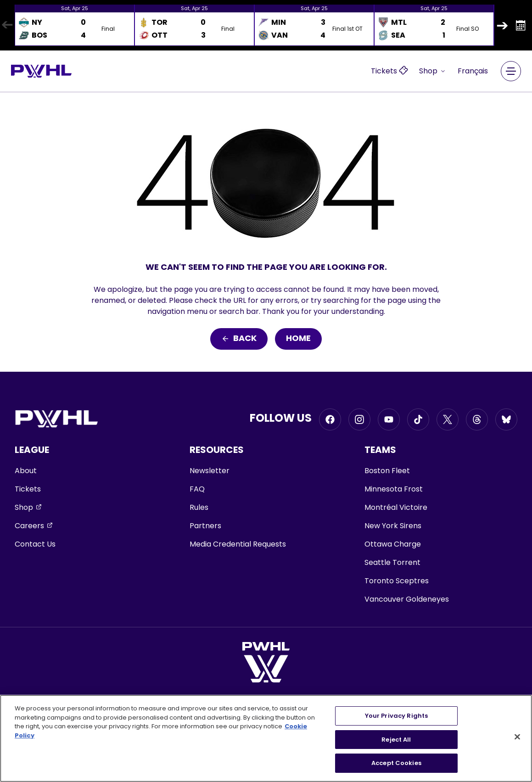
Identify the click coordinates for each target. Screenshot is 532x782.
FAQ (197, 489)
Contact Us (35, 544)
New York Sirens (393, 526)
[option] (75, 25)
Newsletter (210, 471)
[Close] (517, 737)
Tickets (28, 489)
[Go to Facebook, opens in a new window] (330, 419)
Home (298, 339)
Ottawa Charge (393, 544)
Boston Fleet (387, 471)
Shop (433, 71)
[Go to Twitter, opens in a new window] (448, 419)
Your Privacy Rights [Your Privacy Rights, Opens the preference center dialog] (396, 716)
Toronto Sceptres (397, 581)
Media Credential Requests (238, 544)
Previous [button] (7, 25)
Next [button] (502, 25)
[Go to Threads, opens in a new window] (477, 419)
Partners (205, 526)
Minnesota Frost (394, 489)
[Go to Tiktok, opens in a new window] (418, 419)
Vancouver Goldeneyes (407, 599)
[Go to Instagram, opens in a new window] (359, 419)
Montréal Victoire (396, 507)
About (26, 471)
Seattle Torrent (392, 562)
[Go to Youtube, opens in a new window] (389, 419)
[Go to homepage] (41, 71)
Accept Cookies (396, 763)
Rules (199, 507)
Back (239, 339)
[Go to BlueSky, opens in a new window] (506, 419)
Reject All (396, 740)
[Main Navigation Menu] (511, 71)
